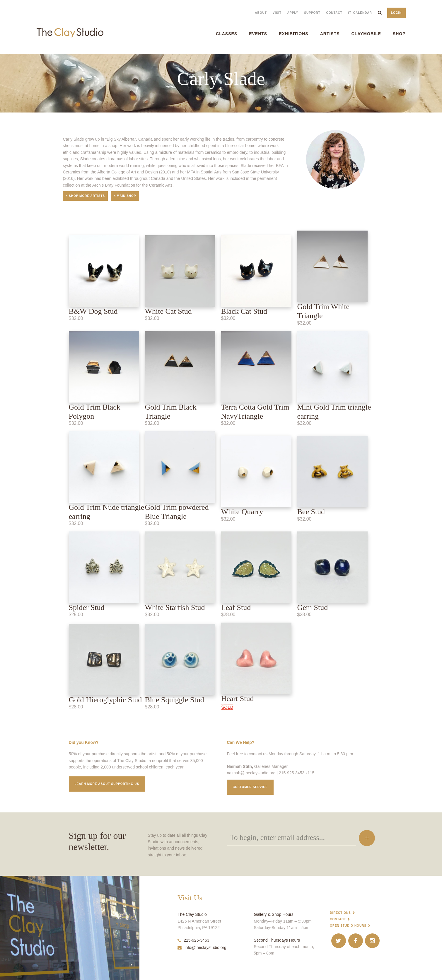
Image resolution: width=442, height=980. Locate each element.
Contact (334, 13)
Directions (340, 913)
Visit (277, 13)
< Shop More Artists (86, 196)
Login (396, 13)
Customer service (250, 787)
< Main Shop (125, 196)
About (261, 13)
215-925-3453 (193, 940)
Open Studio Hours (348, 926)
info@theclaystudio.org (202, 947)
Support (312, 13)
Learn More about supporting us (107, 784)
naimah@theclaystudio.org (251, 773)
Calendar (363, 13)
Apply (293, 13)
